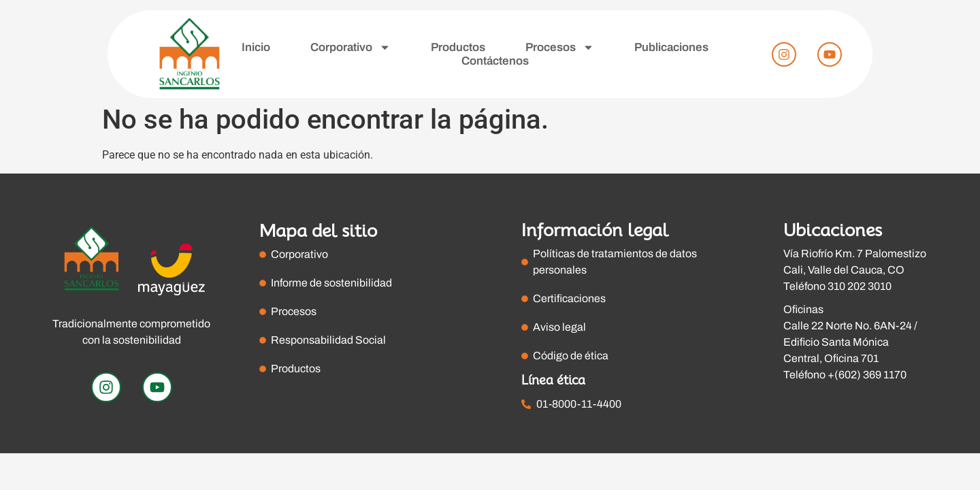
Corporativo (350, 48)
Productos (458, 47)
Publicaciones (671, 47)
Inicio (256, 47)
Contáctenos (495, 61)
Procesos (560, 48)
